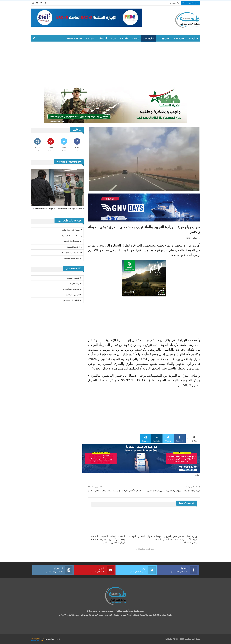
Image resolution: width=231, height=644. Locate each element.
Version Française (74, 38)
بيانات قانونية (75, 284)
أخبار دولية (103, 38)
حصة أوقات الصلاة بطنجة (72, 230)
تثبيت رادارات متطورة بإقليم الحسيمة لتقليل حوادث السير (174, 491)
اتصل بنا (174, 3)
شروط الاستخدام (73, 278)
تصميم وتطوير (55, 639)
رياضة (137, 38)
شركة (40, 639)
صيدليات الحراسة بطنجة (72, 236)
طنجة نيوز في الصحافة (71, 289)
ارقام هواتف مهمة (75, 247)
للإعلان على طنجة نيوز (71, 300)
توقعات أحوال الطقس (71, 241)
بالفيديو (125, 38)
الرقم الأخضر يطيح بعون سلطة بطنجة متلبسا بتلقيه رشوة (114, 491)
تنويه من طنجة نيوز (73, 295)
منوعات (91, 38)
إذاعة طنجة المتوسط (72, 258)
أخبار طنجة (180, 38)
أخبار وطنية (150, 38)
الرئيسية (193, 38)
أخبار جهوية (165, 38)
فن (114, 38)
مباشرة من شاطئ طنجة (72, 253)
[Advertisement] (115, 64)
